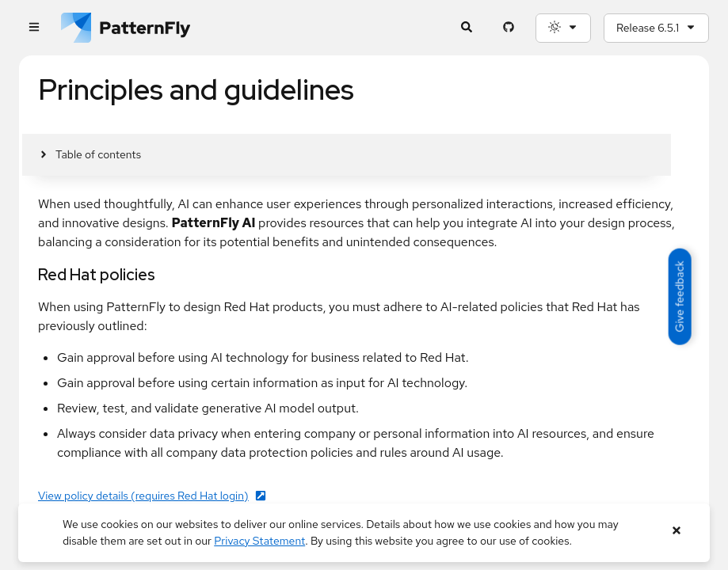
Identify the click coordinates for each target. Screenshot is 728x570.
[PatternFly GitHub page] (508, 28)
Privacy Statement (259, 541)
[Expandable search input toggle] (466, 28)
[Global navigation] (34, 28)
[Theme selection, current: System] (563, 28)
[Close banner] (676, 531)
